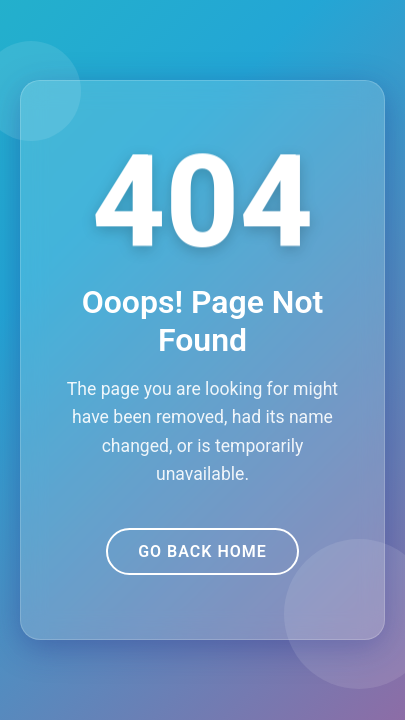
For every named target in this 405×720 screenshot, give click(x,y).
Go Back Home (202, 551)
